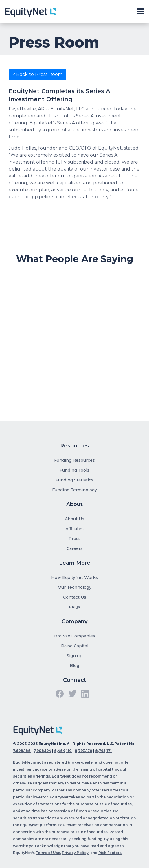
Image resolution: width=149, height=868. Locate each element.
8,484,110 (63, 751)
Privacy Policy (75, 853)
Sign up (74, 656)
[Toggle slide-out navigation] (140, 12)
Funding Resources (74, 460)
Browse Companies (75, 636)
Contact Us (75, 597)
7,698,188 (22, 751)
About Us (74, 519)
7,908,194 (42, 751)
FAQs (74, 607)
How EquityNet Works (74, 577)
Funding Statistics (74, 480)
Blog (74, 666)
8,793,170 (83, 751)
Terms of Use (48, 853)
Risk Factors (110, 853)
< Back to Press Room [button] (37, 74)
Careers (75, 548)
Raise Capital (75, 646)
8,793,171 (103, 751)
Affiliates (74, 529)
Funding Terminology (74, 490)
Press (75, 539)
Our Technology (75, 587)
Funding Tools (74, 470)
